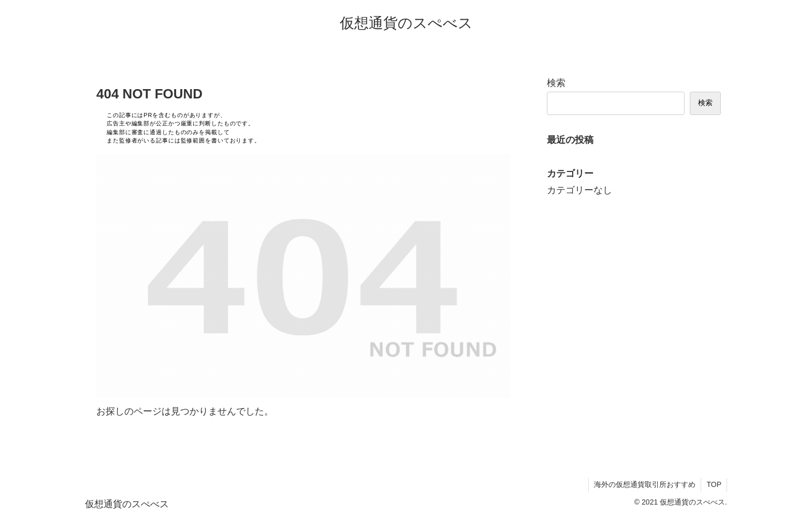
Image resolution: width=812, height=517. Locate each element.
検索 (556, 83)
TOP (714, 484)
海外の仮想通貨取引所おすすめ (645, 484)
